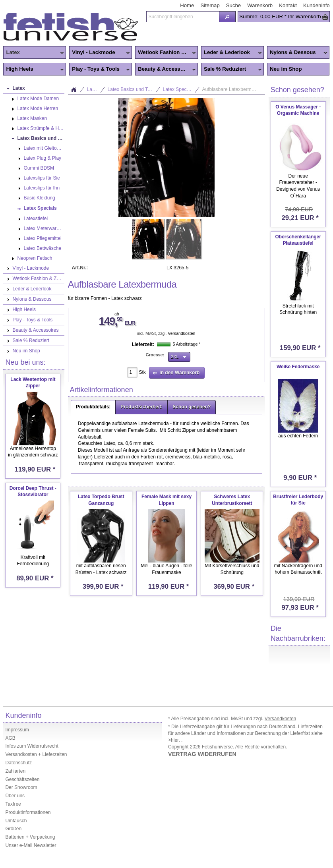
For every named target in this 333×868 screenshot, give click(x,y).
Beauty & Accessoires (166, 70)
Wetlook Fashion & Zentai (166, 53)
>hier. (175, 740)
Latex (34, 53)
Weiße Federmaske (298, 367)
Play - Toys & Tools (100, 70)
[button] (227, 17)
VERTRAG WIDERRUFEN (202, 754)
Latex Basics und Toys (131, 89)
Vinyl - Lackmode (100, 53)
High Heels (34, 70)
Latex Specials (178, 89)
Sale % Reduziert (231, 70)
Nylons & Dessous (297, 53)
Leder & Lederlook (231, 53)
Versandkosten (181, 333)
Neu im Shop (286, 69)
